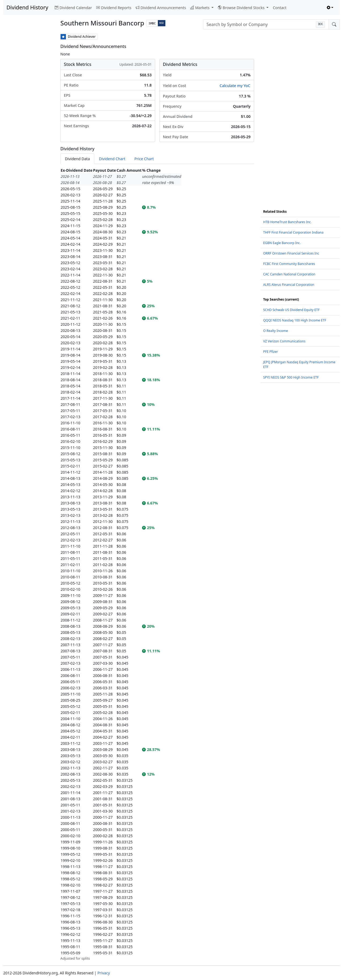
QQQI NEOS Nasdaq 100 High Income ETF (295, 320)
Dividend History (27, 7)
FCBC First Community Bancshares (289, 264)
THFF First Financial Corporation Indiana (293, 232)
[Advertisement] (29, 114)
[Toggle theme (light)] (330, 8)
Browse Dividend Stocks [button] (242, 8)
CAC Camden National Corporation (289, 274)
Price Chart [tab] (144, 159)
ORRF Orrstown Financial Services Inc (291, 253)
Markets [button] (200, 8)
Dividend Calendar (73, 8)
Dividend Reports (114, 8)
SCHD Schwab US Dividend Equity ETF (291, 310)
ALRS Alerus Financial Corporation (289, 285)
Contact (280, 8)
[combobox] (266, 24)
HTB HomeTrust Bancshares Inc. (287, 222)
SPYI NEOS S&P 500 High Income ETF (291, 377)
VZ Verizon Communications (284, 341)
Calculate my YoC (235, 86)
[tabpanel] (157, 564)
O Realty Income (276, 331)
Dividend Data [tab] (77, 159)
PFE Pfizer (271, 352)
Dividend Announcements (161, 8)
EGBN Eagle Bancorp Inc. (282, 243)
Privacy (104, 973)
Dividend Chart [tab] (112, 159)
